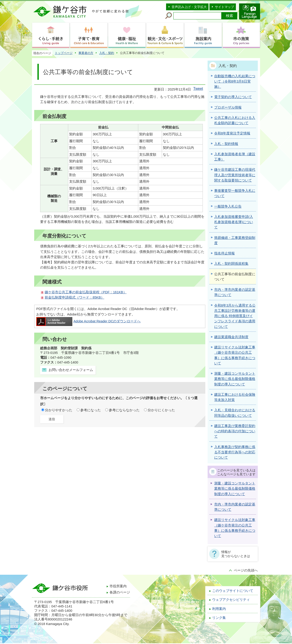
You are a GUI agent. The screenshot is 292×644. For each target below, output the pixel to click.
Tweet (198, 89)
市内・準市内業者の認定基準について (235, 507)
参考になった (91, 410)
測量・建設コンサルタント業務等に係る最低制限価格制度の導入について (235, 489)
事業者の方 (86, 53)
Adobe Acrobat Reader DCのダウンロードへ (88, 321)
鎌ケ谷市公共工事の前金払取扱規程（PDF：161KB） (86, 292)
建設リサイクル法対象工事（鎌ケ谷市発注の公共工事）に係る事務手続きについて (235, 528)
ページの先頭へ (246, 570)
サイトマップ (224, 7)
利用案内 (219, 609)
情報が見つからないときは (236, 554)
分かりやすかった (59, 410)
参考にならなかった (124, 410)
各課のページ (120, 592)
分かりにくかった (161, 410)
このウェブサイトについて (233, 591)
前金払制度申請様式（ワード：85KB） (74, 297)
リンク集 (219, 618)
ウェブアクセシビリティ (231, 600)
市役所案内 (118, 586)
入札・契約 (107, 53)
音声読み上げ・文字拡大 (189, 7)
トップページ (64, 53)
